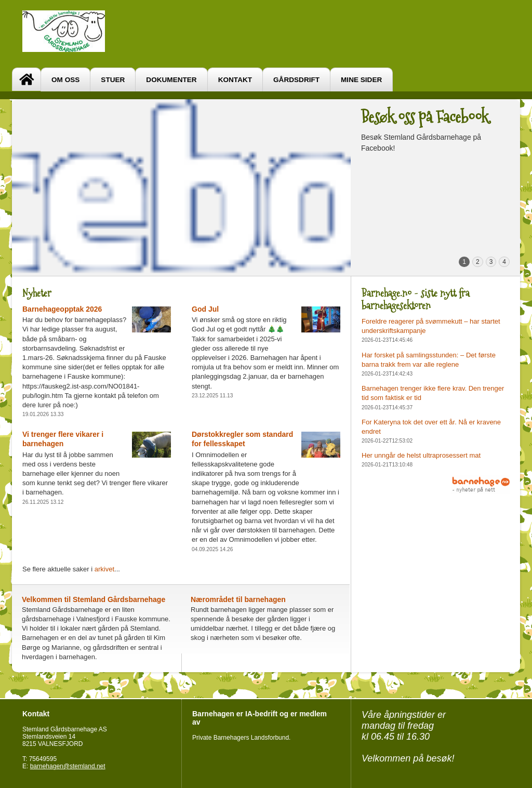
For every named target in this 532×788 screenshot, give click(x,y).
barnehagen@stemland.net (68, 766)
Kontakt (235, 80)
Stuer (113, 80)
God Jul (205, 309)
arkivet (104, 569)
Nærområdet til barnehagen (238, 599)
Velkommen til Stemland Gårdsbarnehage (94, 599)
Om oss (65, 80)
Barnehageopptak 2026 (62, 309)
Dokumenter (171, 80)
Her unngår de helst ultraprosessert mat (421, 455)
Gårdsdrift (296, 80)
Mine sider (361, 80)
